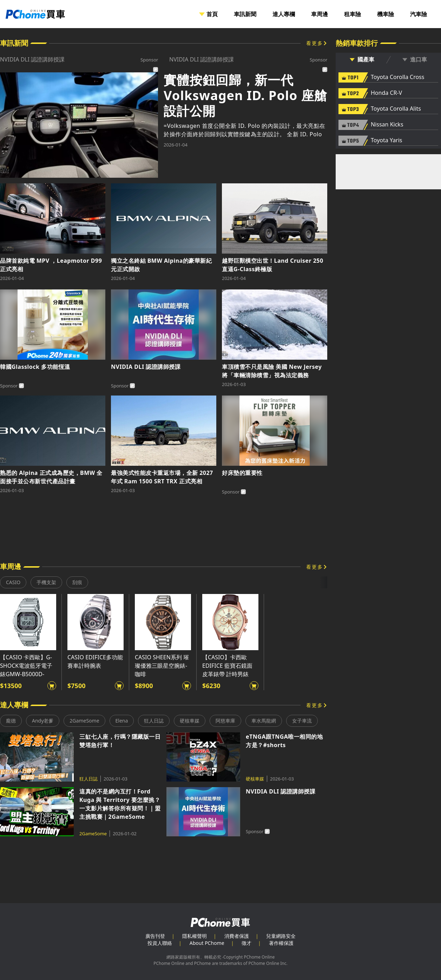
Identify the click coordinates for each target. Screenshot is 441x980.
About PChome (207, 943)
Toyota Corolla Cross (397, 77)
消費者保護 (237, 936)
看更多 (315, 43)
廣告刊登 (155, 936)
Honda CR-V (386, 93)
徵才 (246, 943)
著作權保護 (281, 943)
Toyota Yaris (387, 141)
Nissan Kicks (387, 125)
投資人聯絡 (160, 943)
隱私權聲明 (195, 936)
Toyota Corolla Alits (396, 109)
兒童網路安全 (281, 936)
